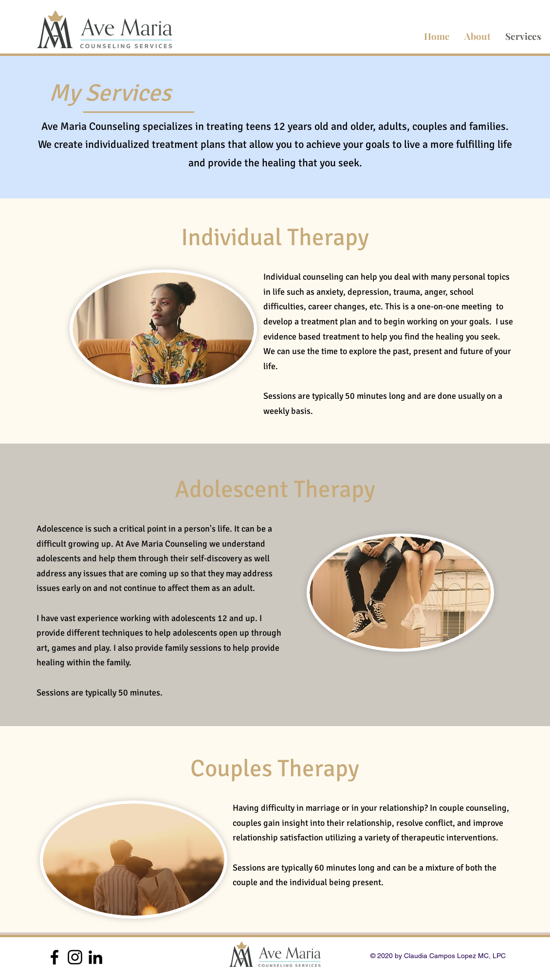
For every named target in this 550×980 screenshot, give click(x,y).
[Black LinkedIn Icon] (95, 957)
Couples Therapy (275, 768)
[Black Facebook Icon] (55, 957)
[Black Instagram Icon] (75, 957)
